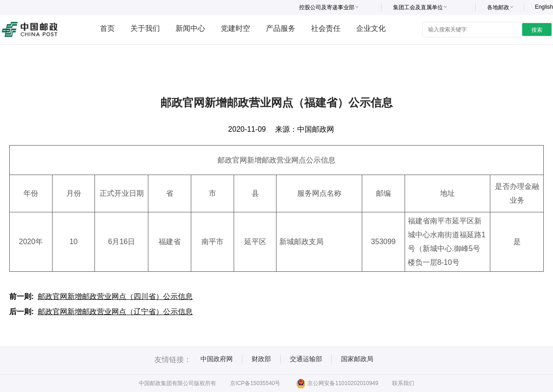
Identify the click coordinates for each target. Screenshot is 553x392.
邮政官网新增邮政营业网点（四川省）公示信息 (115, 296)
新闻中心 (190, 28)
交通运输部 (306, 359)
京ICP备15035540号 (255, 383)
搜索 (537, 30)
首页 (107, 28)
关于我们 (145, 28)
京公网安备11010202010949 (337, 383)
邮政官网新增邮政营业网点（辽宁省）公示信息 (115, 312)
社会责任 (326, 28)
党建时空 (235, 28)
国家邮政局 (357, 359)
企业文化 (371, 28)
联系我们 (403, 383)
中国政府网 (217, 359)
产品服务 (281, 28)
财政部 (261, 359)
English (544, 7)
